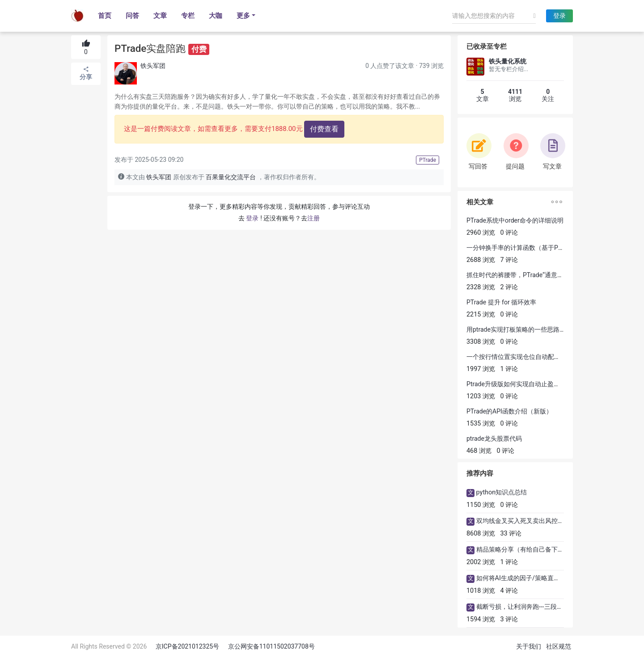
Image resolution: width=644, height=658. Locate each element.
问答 (132, 16)
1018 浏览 (481, 591)
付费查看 (324, 129)
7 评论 (509, 260)
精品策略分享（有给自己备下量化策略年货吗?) (542, 550)
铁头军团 (153, 66)
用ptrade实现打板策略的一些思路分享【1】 (527, 329)
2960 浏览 (481, 233)
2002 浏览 (481, 562)
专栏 (188, 16)
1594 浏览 (481, 619)
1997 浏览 (481, 369)
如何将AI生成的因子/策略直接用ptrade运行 (537, 578)
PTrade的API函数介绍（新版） (509, 411)
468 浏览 (479, 451)
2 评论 (509, 287)
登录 (559, 16)
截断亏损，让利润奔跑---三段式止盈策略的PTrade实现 (552, 607)
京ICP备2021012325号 (187, 646)
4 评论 (509, 591)
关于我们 (529, 646)
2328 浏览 (481, 287)
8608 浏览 (481, 534)
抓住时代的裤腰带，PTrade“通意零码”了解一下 (532, 275)
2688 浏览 (481, 260)
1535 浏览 (481, 424)
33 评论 (511, 534)
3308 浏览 (481, 342)
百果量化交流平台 (231, 177)
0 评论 (509, 233)
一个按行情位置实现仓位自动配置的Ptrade (526, 357)
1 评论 (509, 369)
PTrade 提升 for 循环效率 (501, 302)
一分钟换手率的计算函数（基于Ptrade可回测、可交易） (544, 248)
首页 (105, 16)
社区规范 (559, 646)
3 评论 (509, 619)
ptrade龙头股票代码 (494, 439)
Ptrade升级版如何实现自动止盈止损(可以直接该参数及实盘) (550, 384)
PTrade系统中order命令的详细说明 (515, 220)
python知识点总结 (502, 492)
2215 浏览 (481, 314)
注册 (314, 218)
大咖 (216, 16)
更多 (243, 16)
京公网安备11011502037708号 (271, 646)
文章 (160, 16)
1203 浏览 (481, 396)
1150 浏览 (481, 505)
